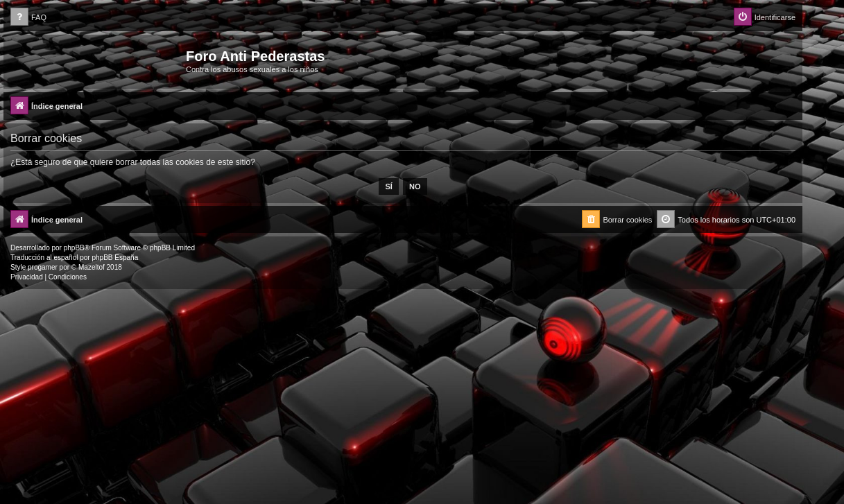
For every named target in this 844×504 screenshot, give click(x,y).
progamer (43, 267)
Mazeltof (92, 267)
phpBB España (115, 258)
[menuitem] (28, 18)
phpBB (74, 248)
